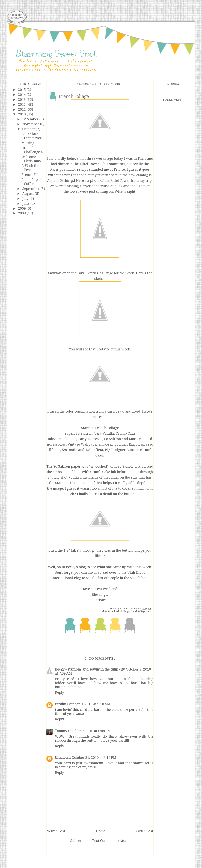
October (29, 129)
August (29, 194)
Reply (60, 693)
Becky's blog (76, 567)
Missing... (29, 143)
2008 (22, 213)
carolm (61, 704)
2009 (22, 208)
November (31, 124)
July (26, 199)
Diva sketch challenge (119, 611)
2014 (22, 95)
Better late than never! (32, 136)
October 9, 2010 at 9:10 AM (89, 704)
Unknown (63, 758)
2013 (22, 100)
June (26, 204)
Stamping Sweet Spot (56, 53)
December (31, 119)
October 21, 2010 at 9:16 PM (94, 758)
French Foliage (33, 175)
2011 (22, 109)
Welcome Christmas (31, 159)
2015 (22, 90)
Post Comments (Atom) (111, 841)
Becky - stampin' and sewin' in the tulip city (90, 669)
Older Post (145, 831)
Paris (149, 611)
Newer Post (56, 831)
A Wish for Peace (30, 168)
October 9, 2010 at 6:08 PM (89, 731)
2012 (22, 105)
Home (101, 831)
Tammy (61, 731)
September (31, 189)
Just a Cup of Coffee (32, 182)
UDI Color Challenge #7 (33, 150)
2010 (22, 114)
